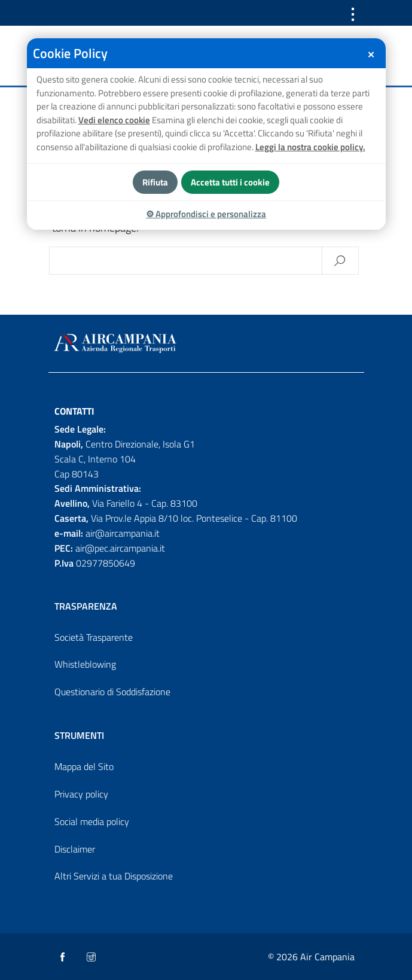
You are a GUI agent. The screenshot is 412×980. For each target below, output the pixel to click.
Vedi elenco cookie (114, 120)
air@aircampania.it (123, 533)
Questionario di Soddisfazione (112, 692)
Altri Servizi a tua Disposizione (114, 876)
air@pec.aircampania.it (120, 548)
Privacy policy (81, 794)
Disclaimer (75, 849)
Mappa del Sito (84, 766)
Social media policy (92, 821)
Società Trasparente (94, 637)
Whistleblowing (85, 664)
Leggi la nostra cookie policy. (310, 147)
